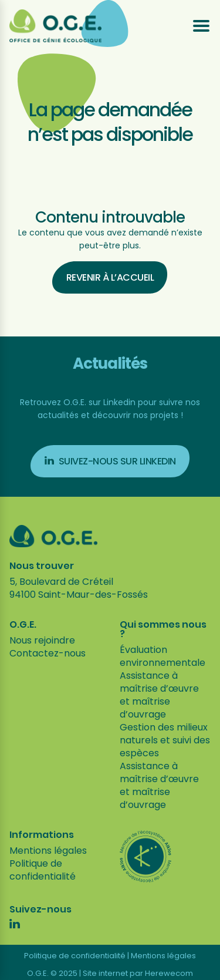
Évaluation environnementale (163, 656)
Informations (42, 835)
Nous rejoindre (42, 640)
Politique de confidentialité (43, 870)
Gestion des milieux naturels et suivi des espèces (165, 740)
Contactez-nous (48, 653)
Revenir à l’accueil (110, 277)
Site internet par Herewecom (138, 973)
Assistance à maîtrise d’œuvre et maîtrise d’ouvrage (159, 695)
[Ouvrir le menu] (201, 26)
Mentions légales (48, 851)
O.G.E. (23, 625)
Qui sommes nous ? (163, 629)
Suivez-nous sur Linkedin (110, 461)
